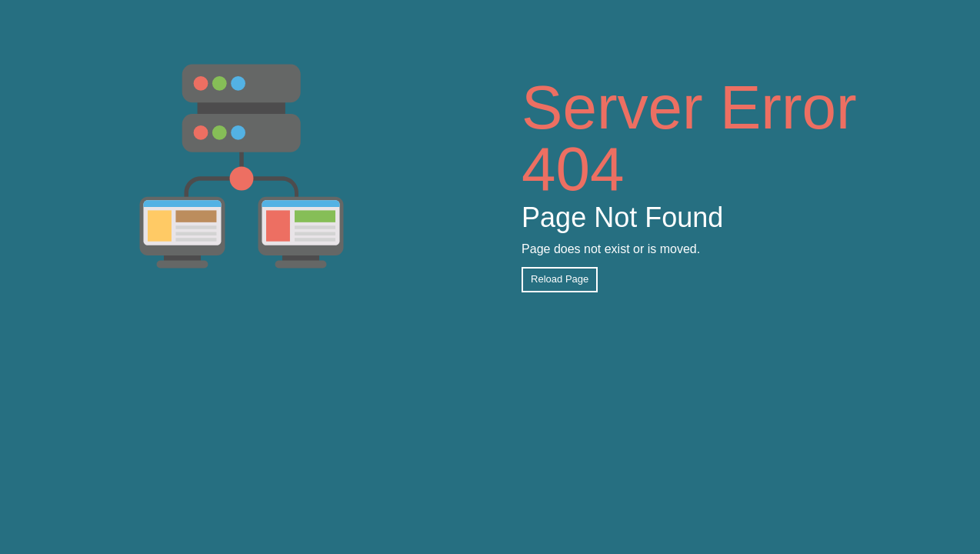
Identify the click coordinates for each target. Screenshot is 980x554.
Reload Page (560, 279)
